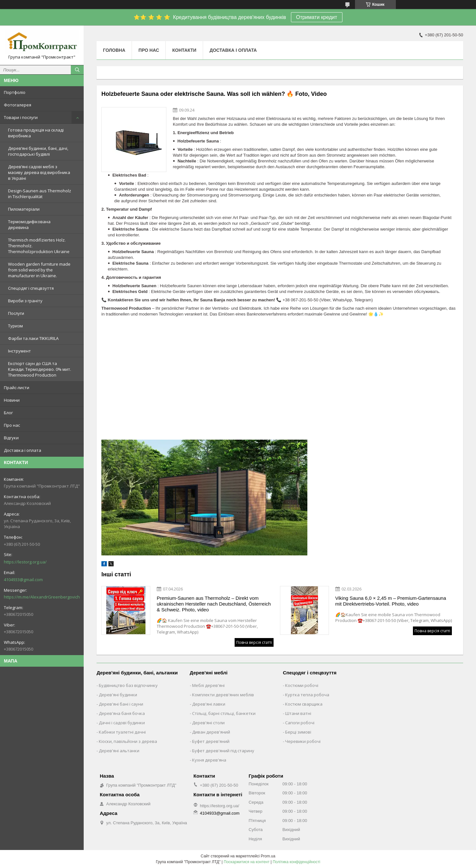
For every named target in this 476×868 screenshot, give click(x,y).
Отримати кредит (317, 17)
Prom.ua (268, 856)
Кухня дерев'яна (209, 760)
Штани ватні (298, 713)
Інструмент (19, 351)
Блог (8, 413)
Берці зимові (298, 732)
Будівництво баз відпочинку (128, 685)
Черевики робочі (303, 741)
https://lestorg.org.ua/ (25, 562)
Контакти (184, 50)
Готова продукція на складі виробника (36, 133)
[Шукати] (77, 70)
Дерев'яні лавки (209, 704)
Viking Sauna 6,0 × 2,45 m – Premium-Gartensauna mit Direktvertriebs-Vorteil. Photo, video (391, 601)
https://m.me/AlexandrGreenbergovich (42, 597)
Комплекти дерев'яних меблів (223, 695)
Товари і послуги (21, 117)
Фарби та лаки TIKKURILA (33, 338)
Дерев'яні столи (208, 723)
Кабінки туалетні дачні (122, 732)
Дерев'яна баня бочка (122, 713)
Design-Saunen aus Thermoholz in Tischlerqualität (40, 194)
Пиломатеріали (24, 209)
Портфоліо (15, 92)
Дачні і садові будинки (122, 723)
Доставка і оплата (23, 450)
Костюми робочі (302, 685)
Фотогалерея (18, 105)
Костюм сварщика (304, 704)
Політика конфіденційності (296, 862)
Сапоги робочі (300, 723)
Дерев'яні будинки (118, 695)
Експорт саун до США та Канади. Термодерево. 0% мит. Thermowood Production (40, 369)
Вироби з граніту (25, 301)
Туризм (15, 326)
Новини (12, 400)
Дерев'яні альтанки (119, 751)
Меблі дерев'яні (208, 685)
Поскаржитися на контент (247, 862)
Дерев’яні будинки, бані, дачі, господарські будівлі (38, 151)
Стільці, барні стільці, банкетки (224, 713)
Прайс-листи (17, 388)
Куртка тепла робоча (307, 695)
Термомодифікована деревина (29, 224)
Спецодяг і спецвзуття (31, 288)
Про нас (12, 425)
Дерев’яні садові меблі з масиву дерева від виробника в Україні (39, 172)
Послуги (16, 313)
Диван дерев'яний (211, 732)
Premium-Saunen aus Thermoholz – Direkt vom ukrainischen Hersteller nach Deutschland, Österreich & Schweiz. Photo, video (214, 604)
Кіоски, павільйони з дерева (128, 741)
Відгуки (11, 438)
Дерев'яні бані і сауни (121, 704)
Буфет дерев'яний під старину (223, 751)
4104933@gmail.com (23, 580)
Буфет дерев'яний (211, 741)
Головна (114, 50)
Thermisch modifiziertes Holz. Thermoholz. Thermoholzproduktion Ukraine (39, 246)
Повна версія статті (254, 642)
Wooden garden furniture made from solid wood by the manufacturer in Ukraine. (39, 270)
